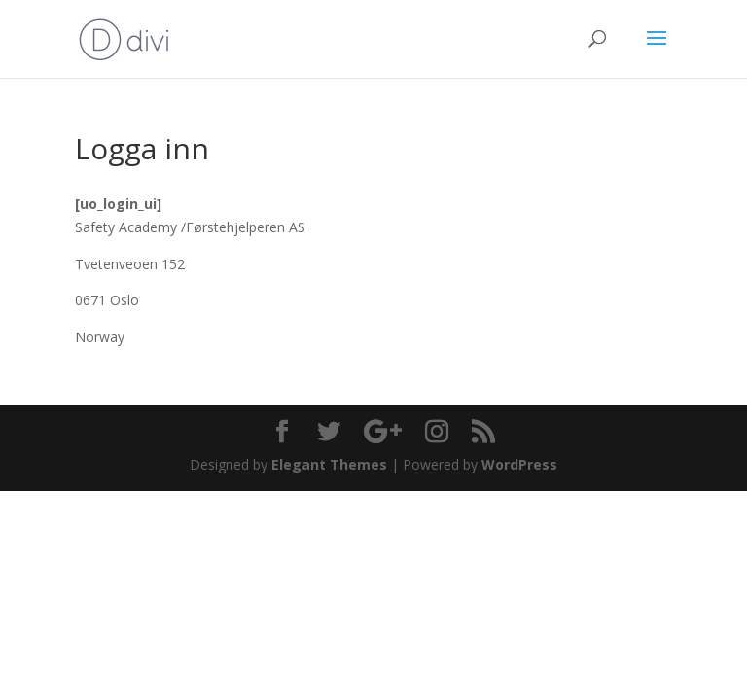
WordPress (519, 464)
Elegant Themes (329, 464)
